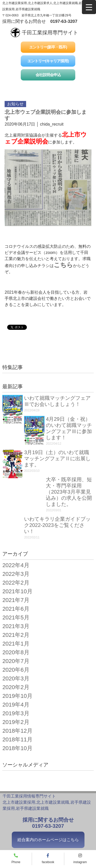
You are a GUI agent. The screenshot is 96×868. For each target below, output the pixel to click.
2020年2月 (16, 687)
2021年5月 (16, 617)
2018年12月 (17, 731)
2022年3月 (16, 574)
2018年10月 (17, 748)
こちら (63, 265)
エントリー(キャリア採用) (48, 61)
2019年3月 (16, 713)
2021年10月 (17, 591)
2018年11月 (17, 739)
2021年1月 (16, 644)
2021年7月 (16, 600)
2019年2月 (16, 722)
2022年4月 (16, 565)
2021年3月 (16, 626)
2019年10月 (17, 696)
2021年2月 (16, 635)
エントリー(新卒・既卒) (48, 47)
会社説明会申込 (48, 75)
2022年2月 (16, 583)
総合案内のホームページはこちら (48, 840)
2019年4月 (16, 705)
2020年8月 (16, 652)
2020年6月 (16, 670)
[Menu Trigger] (89, 7)
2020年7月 (16, 661)
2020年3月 (16, 678)
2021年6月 (16, 609)
